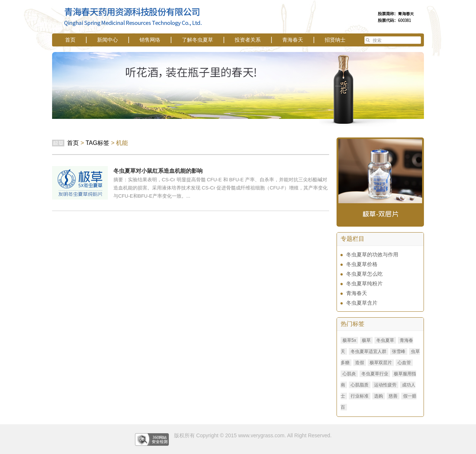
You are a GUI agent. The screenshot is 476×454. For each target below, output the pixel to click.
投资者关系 (248, 40)
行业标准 (360, 396)
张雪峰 (399, 351)
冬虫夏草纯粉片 (364, 283)
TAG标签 (97, 143)
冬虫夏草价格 (362, 264)
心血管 (404, 363)
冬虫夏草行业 (375, 374)
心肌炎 (349, 374)
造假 (360, 363)
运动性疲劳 (385, 385)
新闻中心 (107, 40)
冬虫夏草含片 (362, 303)
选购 (379, 396)
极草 (366, 340)
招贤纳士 (335, 40)
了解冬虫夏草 (197, 40)
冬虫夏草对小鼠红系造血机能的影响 (158, 171)
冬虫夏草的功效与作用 (372, 254)
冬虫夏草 (385, 340)
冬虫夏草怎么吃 (364, 274)
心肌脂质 (360, 385)
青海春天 (293, 40)
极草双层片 (381, 363)
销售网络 (150, 40)
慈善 (393, 396)
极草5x (349, 340)
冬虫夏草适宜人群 (369, 351)
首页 (70, 40)
